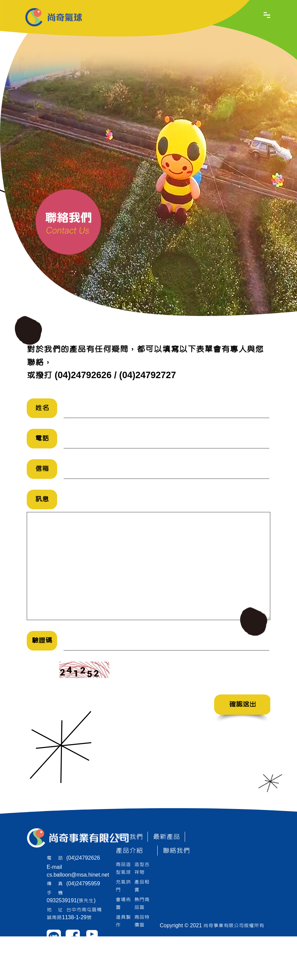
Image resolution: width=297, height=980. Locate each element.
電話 (42, 438)
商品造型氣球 (123, 868)
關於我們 (129, 837)
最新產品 (166, 837)
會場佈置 (123, 903)
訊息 (42, 499)
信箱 (42, 469)
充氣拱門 (123, 886)
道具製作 (123, 921)
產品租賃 (142, 886)
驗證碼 (42, 641)
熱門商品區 (142, 903)
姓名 (42, 408)
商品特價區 (142, 921)
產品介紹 (129, 851)
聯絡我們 (176, 851)
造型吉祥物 (142, 868)
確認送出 (243, 704)
